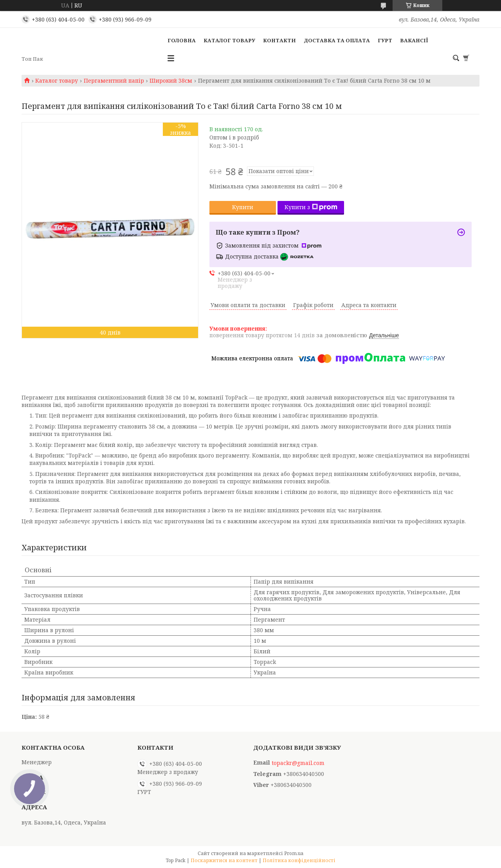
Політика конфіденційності (299, 860)
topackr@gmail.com (298, 763)
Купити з (311, 207)
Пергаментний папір (114, 81)
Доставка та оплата (337, 40)
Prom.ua (294, 853)
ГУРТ (385, 40)
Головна (182, 40)
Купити (243, 207)
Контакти (279, 40)
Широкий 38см (171, 81)
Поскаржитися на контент (224, 860)
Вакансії (414, 40)
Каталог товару (229, 40)
